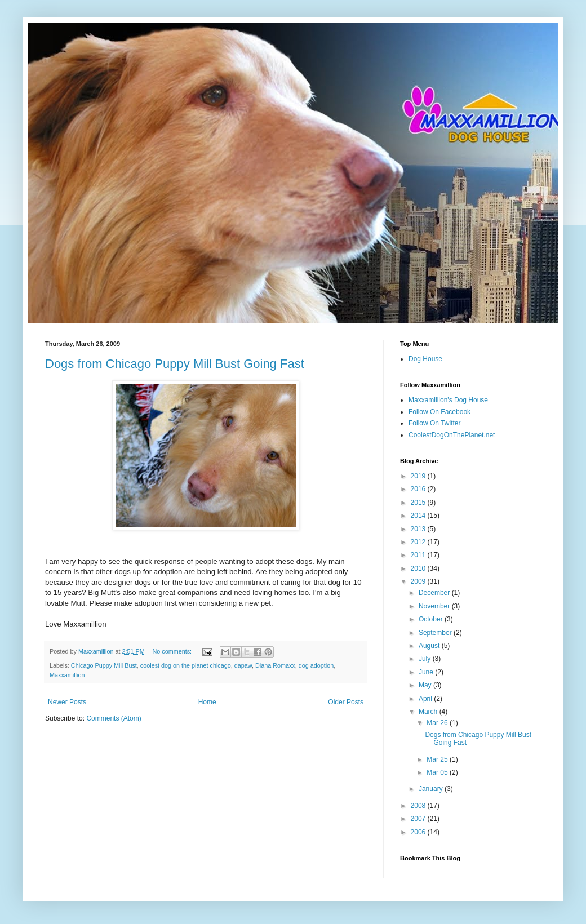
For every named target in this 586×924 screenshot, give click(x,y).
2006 (419, 832)
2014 (419, 516)
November (435, 606)
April (426, 699)
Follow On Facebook (439, 412)
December (435, 593)
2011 (419, 555)
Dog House (425, 359)
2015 (419, 503)
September (436, 633)
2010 (419, 568)
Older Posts (346, 702)
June (427, 672)
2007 (419, 819)
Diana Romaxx (275, 665)
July (426, 659)
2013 (419, 529)
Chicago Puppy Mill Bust (104, 665)
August (430, 646)
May (426, 685)
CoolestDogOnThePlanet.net (452, 435)
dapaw (243, 665)
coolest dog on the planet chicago (186, 665)
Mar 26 (438, 723)
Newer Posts (67, 702)
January (432, 789)
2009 (419, 581)
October (432, 619)
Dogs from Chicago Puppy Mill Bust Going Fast (175, 364)
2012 (419, 542)
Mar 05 (438, 772)
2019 (419, 476)
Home (207, 702)
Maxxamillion (67, 675)
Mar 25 (438, 759)
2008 (419, 806)
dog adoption (316, 665)
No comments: (173, 651)
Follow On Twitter (434, 423)
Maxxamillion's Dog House (448, 400)
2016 (419, 489)
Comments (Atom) (114, 718)
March (429, 712)
